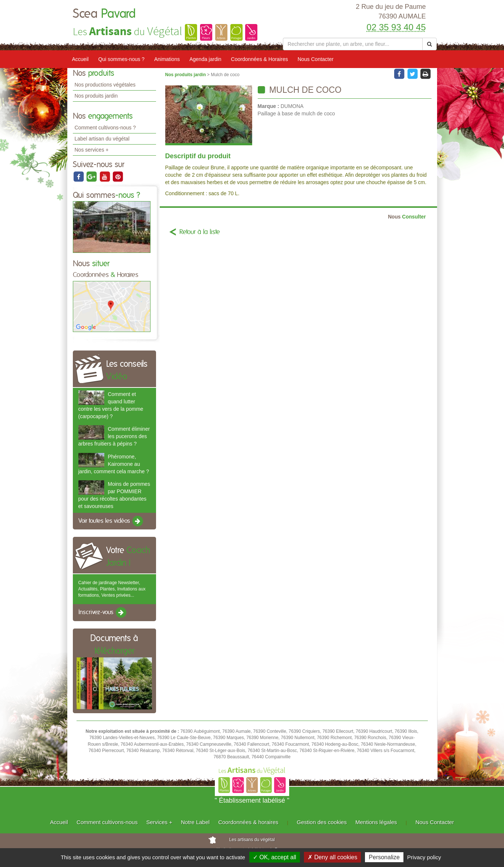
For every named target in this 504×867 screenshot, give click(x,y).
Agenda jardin (205, 59)
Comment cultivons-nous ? (105, 128)
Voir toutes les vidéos (111, 521)
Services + (159, 822)
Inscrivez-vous (103, 613)
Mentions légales (376, 822)
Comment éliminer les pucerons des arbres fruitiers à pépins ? (114, 436)
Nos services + (92, 150)
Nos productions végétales (105, 85)
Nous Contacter (316, 59)
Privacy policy (424, 857)
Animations (167, 59)
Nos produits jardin (96, 96)
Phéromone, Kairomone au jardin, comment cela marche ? (114, 464)
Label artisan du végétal (102, 139)
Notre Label (195, 822)
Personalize (384, 857)
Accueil (80, 59)
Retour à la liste (200, 232)
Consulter (407, 217)
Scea (104, 14)
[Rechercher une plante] (353, 44)
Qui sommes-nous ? (121, 59)
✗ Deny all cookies (332, 857)
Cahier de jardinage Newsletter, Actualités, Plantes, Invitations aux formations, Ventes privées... (112, 589)
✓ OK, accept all (275, 857)
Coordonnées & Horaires (260, 59)
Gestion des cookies (322, 822)
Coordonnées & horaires (248, 822)
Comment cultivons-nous (107, 822)
